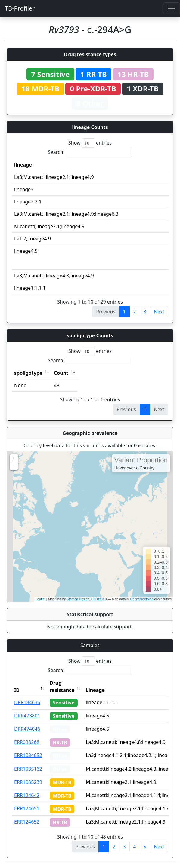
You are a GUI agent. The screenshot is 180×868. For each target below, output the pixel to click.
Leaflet (40, 599)
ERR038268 (27, 742)
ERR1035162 (28, 769)
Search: (90, 152)
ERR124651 (27, 808)
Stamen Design (78, 599)
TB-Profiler (20, 8)
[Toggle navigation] (172, 8)
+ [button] (14, 458)
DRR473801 (27, 716)
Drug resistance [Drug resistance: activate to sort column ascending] (62, 686)
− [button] (14, 466)
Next (159, 312)
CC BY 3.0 (99, 599)
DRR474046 (27, 729)
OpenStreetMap (142, 599)
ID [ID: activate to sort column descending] (17, 690)
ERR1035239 (28, 782)
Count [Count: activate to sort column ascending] (61, 373)
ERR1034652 (28, 755)
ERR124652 (27, 822)
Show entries (90, 143)
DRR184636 (27, 702)
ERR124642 (27, 795)
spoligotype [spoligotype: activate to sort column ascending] (28, 373)
